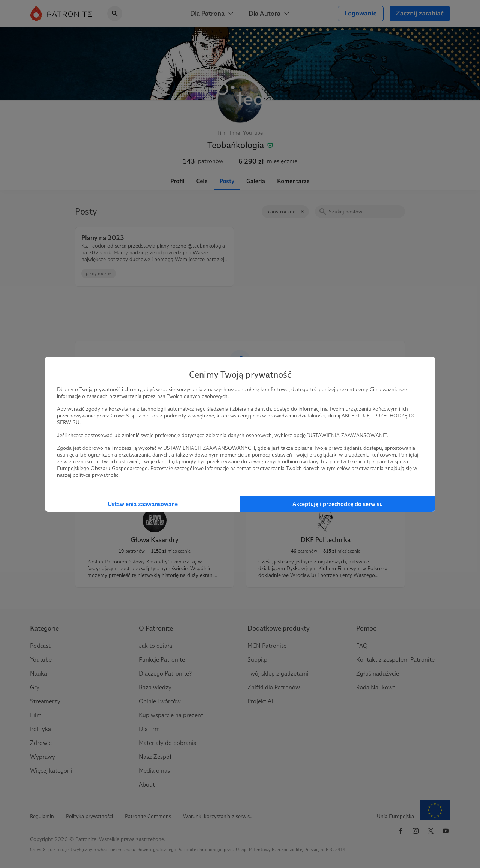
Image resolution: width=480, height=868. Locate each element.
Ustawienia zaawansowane (143, 504)
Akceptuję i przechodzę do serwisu (338, 504)
